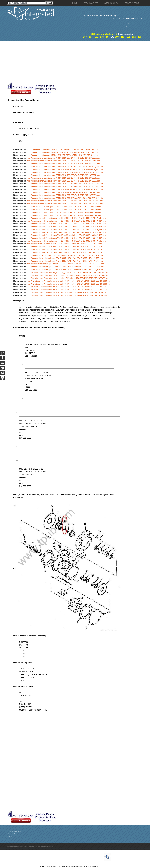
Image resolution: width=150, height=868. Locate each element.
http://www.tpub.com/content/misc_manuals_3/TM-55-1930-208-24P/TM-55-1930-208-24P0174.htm (69, 290)
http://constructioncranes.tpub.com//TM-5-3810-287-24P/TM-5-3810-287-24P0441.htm (63, 164)
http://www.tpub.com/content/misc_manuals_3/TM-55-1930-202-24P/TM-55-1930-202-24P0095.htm (69, 284)
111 (128, 37)
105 (96, 37)
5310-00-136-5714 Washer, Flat (128, 19)
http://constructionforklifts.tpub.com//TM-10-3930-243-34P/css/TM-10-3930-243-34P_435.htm (66, 235)
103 (85, 37)
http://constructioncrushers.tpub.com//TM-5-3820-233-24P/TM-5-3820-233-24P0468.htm (64, 209)
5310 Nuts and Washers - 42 (104, 34)
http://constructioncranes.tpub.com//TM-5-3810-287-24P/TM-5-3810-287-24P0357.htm (63, 158)
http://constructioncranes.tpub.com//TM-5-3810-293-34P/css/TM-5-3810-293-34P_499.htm (65, 184)
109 (117, 37)
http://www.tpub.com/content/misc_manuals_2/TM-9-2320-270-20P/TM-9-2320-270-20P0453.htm (68, 278)
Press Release (13, 834)
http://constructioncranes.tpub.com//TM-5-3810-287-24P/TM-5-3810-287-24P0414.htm (63, 161)
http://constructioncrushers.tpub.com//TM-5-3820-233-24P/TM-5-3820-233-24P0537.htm (64, 215)
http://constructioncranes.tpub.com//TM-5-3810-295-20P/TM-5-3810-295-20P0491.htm (63, 195)
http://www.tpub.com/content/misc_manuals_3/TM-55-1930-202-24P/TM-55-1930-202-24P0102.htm (69, 287)
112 (134, 37)
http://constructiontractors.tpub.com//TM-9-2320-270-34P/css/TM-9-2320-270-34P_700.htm (65, 264)
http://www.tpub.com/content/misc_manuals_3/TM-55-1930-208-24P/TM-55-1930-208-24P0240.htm (69, 295)
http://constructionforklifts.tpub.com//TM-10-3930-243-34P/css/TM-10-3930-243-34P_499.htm (66, 238)
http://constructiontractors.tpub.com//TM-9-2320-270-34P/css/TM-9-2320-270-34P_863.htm (65, 269)
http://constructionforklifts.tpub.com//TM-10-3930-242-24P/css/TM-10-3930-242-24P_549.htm (66, 218)
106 (102, 37)
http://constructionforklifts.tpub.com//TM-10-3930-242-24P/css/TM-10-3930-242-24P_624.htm (66, 221)
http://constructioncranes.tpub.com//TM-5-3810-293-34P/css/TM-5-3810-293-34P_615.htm (65, 189)
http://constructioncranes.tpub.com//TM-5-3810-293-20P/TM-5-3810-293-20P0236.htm (63, 178)
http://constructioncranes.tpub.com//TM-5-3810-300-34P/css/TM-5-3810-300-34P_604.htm (65, 201)
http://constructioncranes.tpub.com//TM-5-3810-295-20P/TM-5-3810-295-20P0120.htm (63, 192)
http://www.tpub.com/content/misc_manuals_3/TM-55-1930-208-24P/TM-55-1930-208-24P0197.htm (69, 292)
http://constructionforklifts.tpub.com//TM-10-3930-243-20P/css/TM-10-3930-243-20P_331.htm (66, 229)
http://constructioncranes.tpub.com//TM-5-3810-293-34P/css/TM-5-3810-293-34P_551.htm (65, 187)
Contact (10, 836)
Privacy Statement (14, 831)
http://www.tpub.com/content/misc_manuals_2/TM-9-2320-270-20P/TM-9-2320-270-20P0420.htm (68, 275)
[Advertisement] (70, 62)
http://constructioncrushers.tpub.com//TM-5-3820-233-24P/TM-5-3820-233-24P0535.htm (64, 212)
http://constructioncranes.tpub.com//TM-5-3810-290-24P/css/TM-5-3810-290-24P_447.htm (65, 169)
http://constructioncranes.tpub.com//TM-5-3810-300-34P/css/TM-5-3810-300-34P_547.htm (65, 198)
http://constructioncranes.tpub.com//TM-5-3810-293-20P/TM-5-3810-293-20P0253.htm (63, 181)
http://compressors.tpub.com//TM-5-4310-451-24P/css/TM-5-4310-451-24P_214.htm (63, 155)
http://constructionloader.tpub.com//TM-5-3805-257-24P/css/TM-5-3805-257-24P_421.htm (65, 255)
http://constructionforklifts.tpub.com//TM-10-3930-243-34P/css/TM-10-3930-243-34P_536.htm (66, 241)
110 (123, 37)
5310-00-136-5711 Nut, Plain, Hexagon (100, 15)
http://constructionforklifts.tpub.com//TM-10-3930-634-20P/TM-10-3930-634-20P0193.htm (65, 244)
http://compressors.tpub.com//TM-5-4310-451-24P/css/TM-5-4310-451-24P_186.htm (63, 152)
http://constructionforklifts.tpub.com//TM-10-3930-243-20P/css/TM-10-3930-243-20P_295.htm (66, 227)
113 (140, 37)
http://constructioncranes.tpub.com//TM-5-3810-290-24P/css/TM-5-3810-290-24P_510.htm (65, 172)
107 (108, 37)
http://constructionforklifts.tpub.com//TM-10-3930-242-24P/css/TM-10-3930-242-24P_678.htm (66, 224)
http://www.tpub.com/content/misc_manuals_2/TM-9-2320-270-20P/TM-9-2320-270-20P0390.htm (68, 272)
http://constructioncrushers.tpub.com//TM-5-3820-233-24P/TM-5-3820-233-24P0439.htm (64, 207)
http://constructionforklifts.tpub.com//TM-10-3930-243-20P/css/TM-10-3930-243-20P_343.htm (66, 232)
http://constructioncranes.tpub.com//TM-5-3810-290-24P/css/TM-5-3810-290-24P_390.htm (65, 166)
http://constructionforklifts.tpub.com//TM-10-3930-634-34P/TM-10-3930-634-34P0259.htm (65, 250)
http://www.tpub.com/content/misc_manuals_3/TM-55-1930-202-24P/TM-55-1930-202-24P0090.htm (69, 281)
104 (91, 37)
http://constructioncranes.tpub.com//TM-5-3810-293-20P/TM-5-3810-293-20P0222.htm (63, 175)
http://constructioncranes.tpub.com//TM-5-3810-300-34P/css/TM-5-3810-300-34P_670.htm (65, 204)
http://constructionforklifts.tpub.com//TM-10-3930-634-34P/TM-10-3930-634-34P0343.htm (65, 252)
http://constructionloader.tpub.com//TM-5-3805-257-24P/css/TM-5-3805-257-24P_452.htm (65, 258)
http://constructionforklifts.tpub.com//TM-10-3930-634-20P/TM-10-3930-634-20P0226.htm (65, 247)
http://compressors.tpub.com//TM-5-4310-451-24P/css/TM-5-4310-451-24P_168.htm (63, 149)
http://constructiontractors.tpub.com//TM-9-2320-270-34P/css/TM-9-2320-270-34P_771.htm (65, 267)
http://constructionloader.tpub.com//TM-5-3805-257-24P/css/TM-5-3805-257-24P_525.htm (65, 261)
